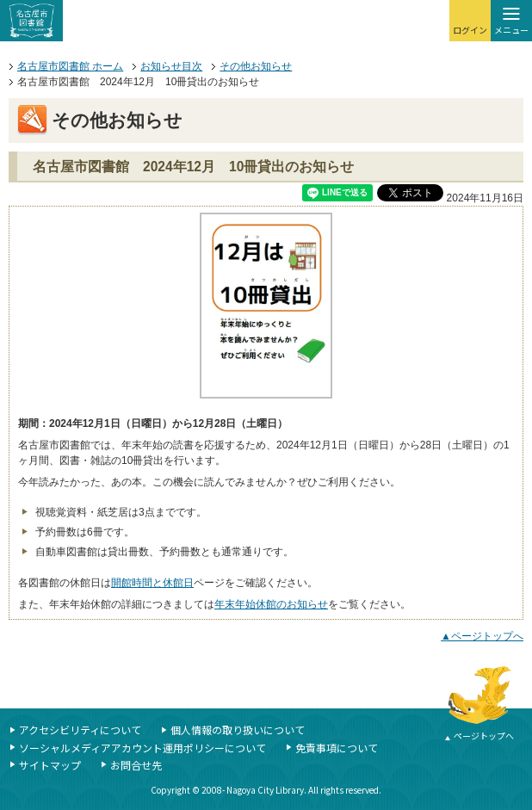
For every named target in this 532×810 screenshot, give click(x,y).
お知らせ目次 (171, 66)
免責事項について (337, 748)
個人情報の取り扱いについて (238, 730)
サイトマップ (50, 765)
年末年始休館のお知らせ (271, 604)
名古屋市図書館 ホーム (70, 66)
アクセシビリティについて (80, 730)
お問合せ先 (136, 765)
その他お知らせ (256, 66)
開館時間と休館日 (152, 583)
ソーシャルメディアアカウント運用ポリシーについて (142, 748)
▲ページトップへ (482, 636)
